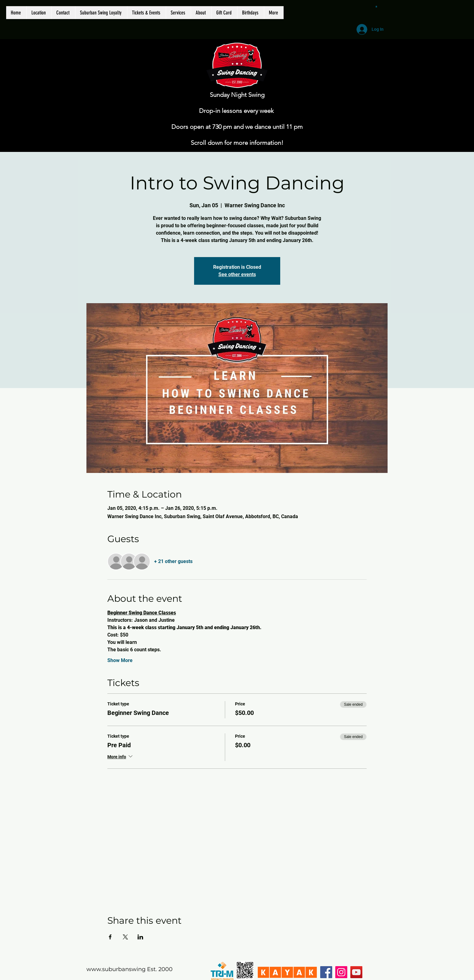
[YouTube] (356, 972)
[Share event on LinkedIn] (140, 937)
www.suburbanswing (116, 969)
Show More (120, 660)
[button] (376, 6)
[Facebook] (326, 972)
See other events (237, 274)
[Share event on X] (125, 937)
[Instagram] (341, 972)
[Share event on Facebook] (110, 937)
